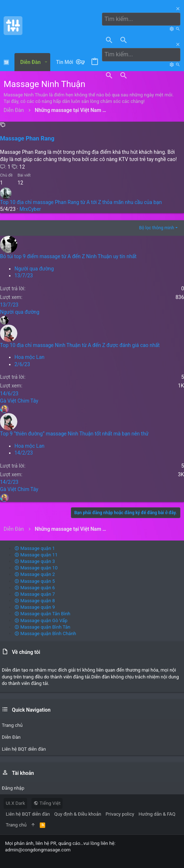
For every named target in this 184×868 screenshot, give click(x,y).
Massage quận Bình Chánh (45, 633)
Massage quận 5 (35, 581)
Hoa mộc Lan (29, 357)
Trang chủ (16, 825)
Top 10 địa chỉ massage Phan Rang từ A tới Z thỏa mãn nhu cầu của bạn (81, 202)
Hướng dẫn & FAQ (157, 814)
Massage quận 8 (35, 601)
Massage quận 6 (35, 588)
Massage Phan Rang (27, 138)
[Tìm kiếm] (141, 19)
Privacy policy (120, 814)
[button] (46, 62)
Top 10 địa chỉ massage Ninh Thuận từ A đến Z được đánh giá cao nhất (80, 345)
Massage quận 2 (35, 574)
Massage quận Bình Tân (42, 627)
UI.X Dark (15, 803)
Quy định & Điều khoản (78, 814)
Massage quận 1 (35, 548)
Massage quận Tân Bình (42, 614)
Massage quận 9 (35, 607)
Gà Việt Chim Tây (19, 401)
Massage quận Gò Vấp (41, 620)
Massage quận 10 (36, 568)
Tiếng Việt (47, 803)
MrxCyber (30, 209)
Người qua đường (34, 269)
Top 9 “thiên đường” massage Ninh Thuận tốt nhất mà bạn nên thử (74, 434)
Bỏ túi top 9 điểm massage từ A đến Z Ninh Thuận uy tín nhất (68, 256)
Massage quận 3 (35, 561)
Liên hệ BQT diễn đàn (28, 814)
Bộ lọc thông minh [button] (157, 228)
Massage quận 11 (36, 555)
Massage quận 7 (35, 594)
